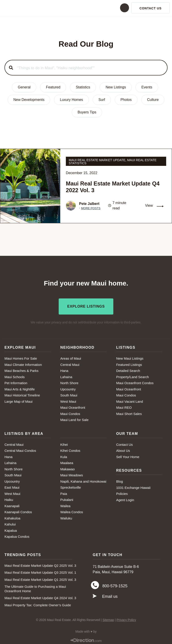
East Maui (12, 486)
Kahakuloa (12, 517)
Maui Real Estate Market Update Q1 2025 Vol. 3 (40, 578)
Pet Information (16, 382)
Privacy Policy (126, 619)
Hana (64, 369)
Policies (122, 492)
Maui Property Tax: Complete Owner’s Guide (38, 604)
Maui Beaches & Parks (21, 369)
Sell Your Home (128, 455)
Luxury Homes (71, 100)
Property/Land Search (133, 376)
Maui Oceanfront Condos (135, 382)
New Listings (116, 87)
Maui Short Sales (129, 412)
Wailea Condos (72, 511)
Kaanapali (12, 505)
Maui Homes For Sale (21, 357)
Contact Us (125, 443)
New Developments (29, 100)
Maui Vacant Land (130, 400)
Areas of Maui (71, 357)
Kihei (64, 443)
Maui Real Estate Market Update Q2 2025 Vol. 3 (40, 564)
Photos (126, 100)
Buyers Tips (87, 112)
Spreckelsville (71, 486)
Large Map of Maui (18, 400)
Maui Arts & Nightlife (20, 388)
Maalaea (67, 462)
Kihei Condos (70, 449)
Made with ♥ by (86, 630)
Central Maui (70, 363)
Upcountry (68, 388)
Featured (53, 87)
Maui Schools (15, 376)
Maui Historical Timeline (22, 394)
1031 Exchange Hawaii (133, 486)
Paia (64, 492)
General (24, 87)
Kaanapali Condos (18, 511)
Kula (64, 455)
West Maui (68, 400)
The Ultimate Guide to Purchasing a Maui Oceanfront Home (35, 587)
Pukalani (67, 498)
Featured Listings (129, 363)
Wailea (65, 505)
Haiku (9, 498)
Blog (120, 480)
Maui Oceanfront (73, 406)
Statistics (83, 87)
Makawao (67, 468)
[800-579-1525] (95, 585)
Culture (153, 100)
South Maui (69, 394)
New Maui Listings (130, 357)
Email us (110, 596)
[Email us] (95, 596)
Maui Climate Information (23, 363)
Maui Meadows (72, 474)
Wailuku (66, 517)
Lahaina (66, 376)
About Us (123, 449)
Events (147, 87)
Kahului (10, 523)
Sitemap (108, 619)
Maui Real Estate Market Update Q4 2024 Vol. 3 (40, 597)
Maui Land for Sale (74, 418)
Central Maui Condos (20, 449)
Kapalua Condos (17, 535)
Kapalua (11, 529)
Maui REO (124, 406)
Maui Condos (70, 412)
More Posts (91, 208)
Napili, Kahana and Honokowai (83, 480)
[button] (86, 8)
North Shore (69, 382)
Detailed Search (128, 369)
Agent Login (125, 499)
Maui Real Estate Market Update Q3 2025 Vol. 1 (40, 571)
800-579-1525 (115, 585)
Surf (102, 100)
